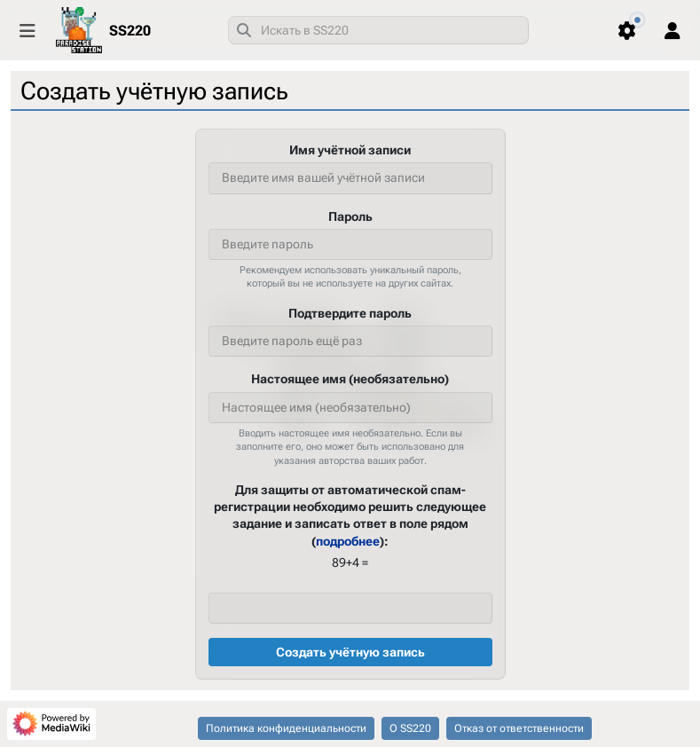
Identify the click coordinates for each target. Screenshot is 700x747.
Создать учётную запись (350, 652)
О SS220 (410, 728)
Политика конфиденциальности (286, 728)
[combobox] (378, 30)
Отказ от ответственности (519, 728)
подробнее (348, 540)
